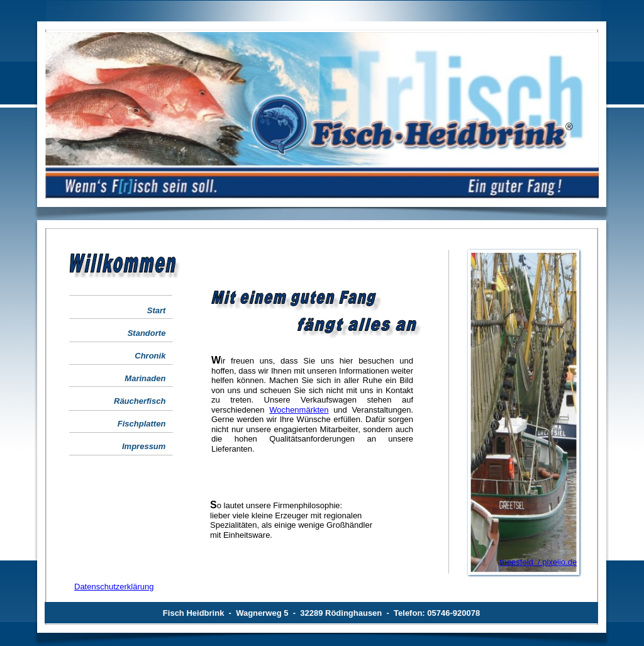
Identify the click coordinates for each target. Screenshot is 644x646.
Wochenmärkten (299, 410)
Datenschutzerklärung (114, 587)
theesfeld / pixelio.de (538, 562)
